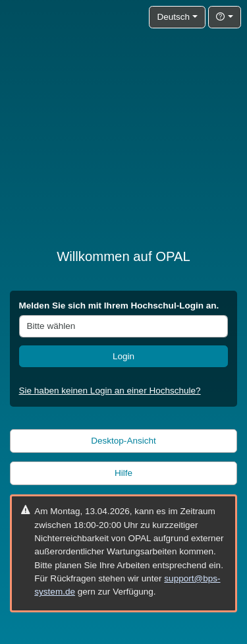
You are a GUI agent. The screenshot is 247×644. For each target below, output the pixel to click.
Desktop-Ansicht (123, 441)
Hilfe (123, 473)
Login (123, 356)
